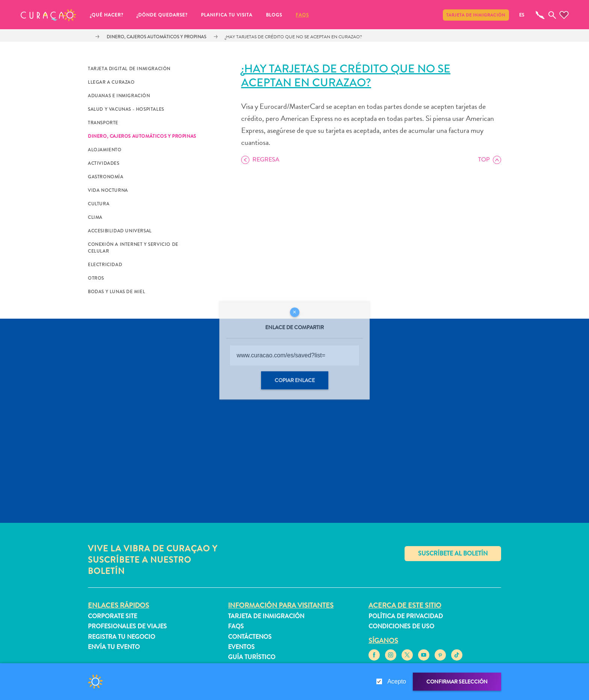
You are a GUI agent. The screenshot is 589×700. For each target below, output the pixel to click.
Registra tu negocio (122, 637)
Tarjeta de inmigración (476, 15)
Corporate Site (113, 616)
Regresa (266, 160)
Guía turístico (252, 657)
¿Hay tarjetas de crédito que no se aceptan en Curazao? (294, 37)
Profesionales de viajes (127, 626)
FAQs (302, 15)
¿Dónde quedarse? (162, 15)
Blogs (274, 15)
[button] (48, 15)
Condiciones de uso (401, 626)
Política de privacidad (406, 616)
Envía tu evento (114, 647)
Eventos (241, 647)
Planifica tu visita (227, 15)
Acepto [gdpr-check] (397, 681)
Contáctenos (250, 637)
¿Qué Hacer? (107, 15)
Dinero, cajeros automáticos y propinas (156, 37)
